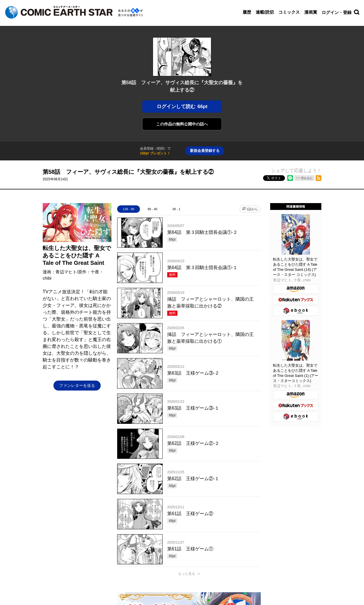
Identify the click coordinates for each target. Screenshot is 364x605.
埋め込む (307, 178)
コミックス (289, 12)
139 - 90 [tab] (129, 209)
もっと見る (187, 574)
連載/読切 (265, 12)
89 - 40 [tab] (152, 209)
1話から (252, 209)
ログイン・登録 (337, 12)
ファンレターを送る (77, 385)
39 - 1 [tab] (176, 209)
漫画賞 (311, 12)
